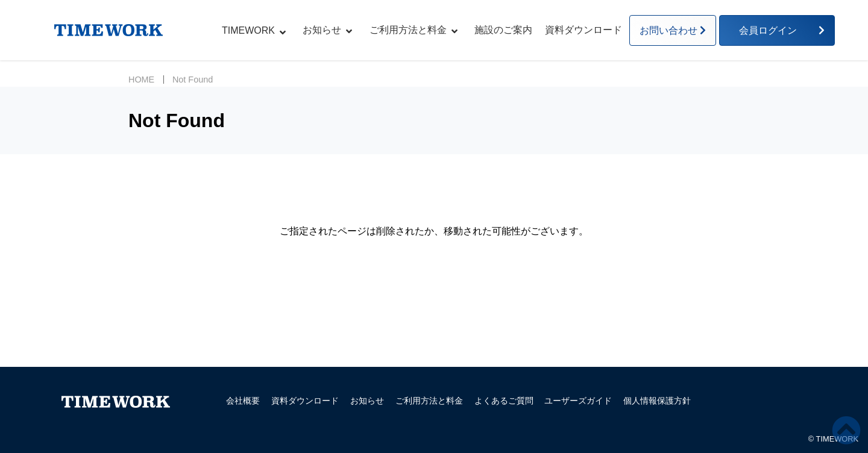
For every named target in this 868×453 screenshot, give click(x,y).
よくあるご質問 (504, 401)
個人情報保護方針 (657, 401)
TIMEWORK (248, 30)
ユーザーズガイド (578, 401)
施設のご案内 (503, 30)
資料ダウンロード (583, 30)
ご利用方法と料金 (408, 30)
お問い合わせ (668, 30)
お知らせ (322, 30)
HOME (141, 80)
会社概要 (243, 401)
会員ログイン (773, 30)
